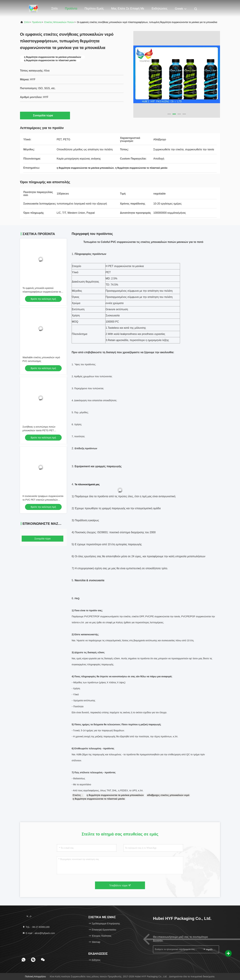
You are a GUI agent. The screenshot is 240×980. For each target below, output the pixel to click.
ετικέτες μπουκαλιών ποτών (59, 22)
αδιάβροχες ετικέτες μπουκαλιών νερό (168, 795)
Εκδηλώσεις (159, 9)
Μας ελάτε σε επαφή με (128, 9)
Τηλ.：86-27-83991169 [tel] (36, 927)
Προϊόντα (71, 9)
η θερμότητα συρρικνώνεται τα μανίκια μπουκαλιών (115, 795)
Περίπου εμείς (94, 9)
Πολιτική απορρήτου (35, 976)
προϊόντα (37, 22)
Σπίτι (54, 9)
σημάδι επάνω (209, 949)
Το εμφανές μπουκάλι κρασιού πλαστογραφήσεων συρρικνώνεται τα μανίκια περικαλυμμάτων (42, 292)
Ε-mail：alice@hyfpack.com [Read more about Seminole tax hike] (39, 933)
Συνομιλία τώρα (45, 115)
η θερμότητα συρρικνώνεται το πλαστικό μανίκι (99, 799)
